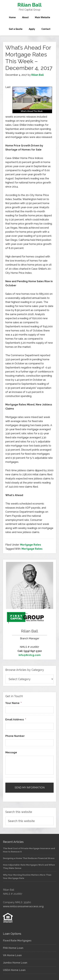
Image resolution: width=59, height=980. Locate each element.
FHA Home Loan (13, 948)
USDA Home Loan (14, 970)
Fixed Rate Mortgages (17, 941)
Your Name (13, 703)
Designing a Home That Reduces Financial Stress (29, 858)
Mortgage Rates (31, 545)
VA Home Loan (12, 955)
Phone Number (15, 736)
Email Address (16, 720)
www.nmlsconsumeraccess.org (23, 906)
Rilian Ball (29, 5)
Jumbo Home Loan (15, 963)
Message (11, 752)
